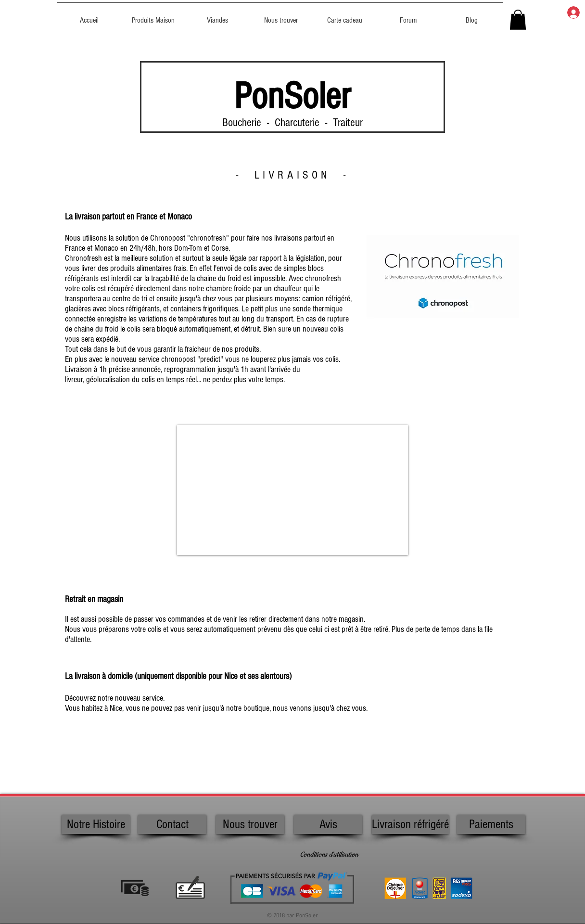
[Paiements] (491, 824)
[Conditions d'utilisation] (329, 855)
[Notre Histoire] (96, 824)
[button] (518, 20)
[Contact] (172, 824)
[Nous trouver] (250, 824)
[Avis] (328, 824)
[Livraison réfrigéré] (410, 824)
